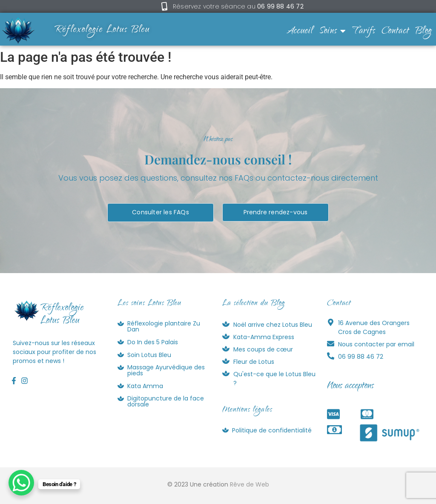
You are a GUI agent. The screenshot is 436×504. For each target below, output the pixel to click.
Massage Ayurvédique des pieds (166, 370)
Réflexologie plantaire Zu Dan (164, 326)
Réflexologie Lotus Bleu (102, 30)
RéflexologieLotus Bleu (62, 315)
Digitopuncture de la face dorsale (166, 401)
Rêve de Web (250, 484)
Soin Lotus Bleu (149, 355)
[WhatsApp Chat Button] (21, 483)
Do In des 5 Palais (153, 342)
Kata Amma (145, 386)
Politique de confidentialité (272, 430)
